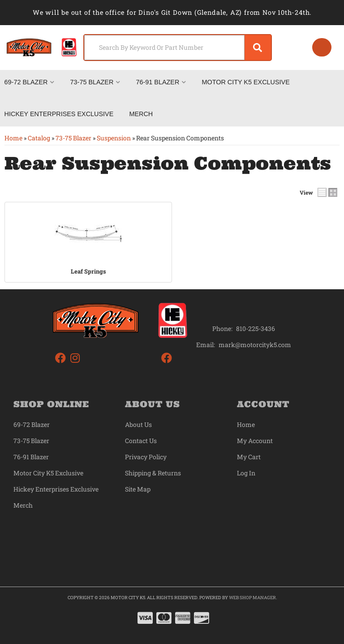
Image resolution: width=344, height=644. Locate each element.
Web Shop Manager (252, 598)
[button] (175, 48)
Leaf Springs (88, 271)
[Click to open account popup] (321, 48)
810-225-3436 (256, 329)
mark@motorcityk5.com (255, 345)
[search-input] (162, 48)
